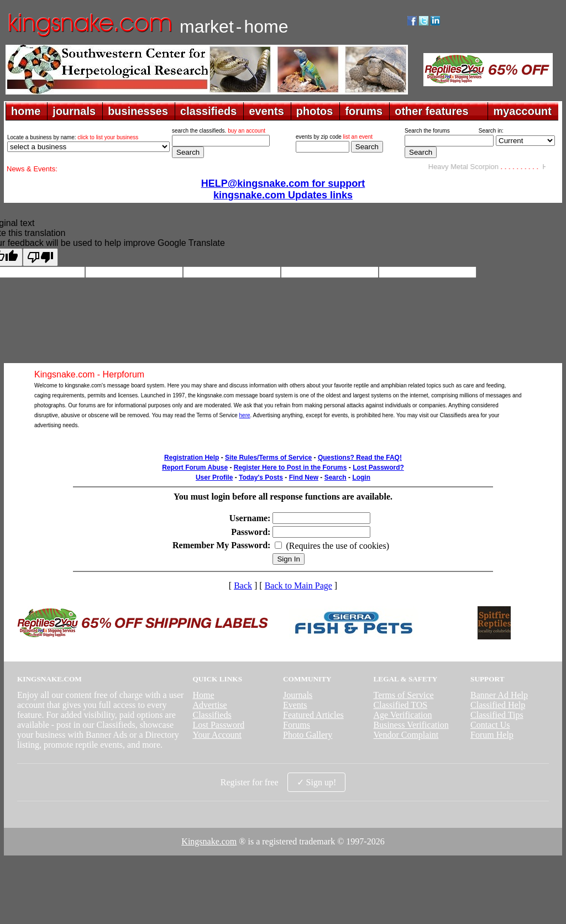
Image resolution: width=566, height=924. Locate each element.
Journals (298, 695)
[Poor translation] (40, 257)
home (26, 111)
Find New (304, 477)
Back (243, 586)
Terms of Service (404, 695)
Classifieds (212, 715)
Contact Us (490, 725)
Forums (297, 725)
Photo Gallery (308, 735)
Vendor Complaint (406, 735)
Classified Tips (497, 715)
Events (295, 705)
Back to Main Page (298, 586)
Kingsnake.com (209, 841)
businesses (138, 111)
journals (74, 111)
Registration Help (192, 458)
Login (361, 477)
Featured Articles (313, 715)
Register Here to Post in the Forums (290, 468)
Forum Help (492, 735)
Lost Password (218, 725)
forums (364, 111)
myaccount (522, 111)
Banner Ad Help (499, 695)
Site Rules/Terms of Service (268, 458)
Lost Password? (378, 468)
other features (431, 111)
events (266, 111)
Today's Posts (261, 477)
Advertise (209, 705)
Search (336, 477)
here (245, 415)
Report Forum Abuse (195, 468)
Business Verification (411, 725)
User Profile (214, 477)
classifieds (208, 111)
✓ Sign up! (317, 782)
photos (315, 111)
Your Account (217, 735)
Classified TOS (401, 705)
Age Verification (403, 715)
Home (203, 695)
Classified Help (498, 705)
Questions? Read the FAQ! (360, 458)
